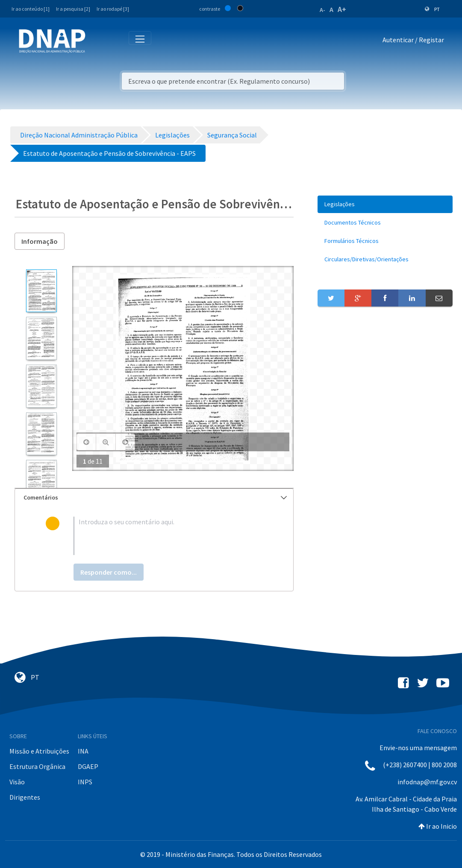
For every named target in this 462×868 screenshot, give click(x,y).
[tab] (154, 498)
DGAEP (88, 766)
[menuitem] (385, 204)
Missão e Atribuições (39, 751)
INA (83, 751)
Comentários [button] (155, 497)
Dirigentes (25, 797)
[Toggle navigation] (98, 41)
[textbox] (168, 536)
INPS (85, 782)
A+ (342, 9)
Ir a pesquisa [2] (73, 9)
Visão (17, 782)
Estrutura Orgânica (37, 766)
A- (322, 10)
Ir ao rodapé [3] (113, 9)
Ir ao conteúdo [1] (31, 9)
